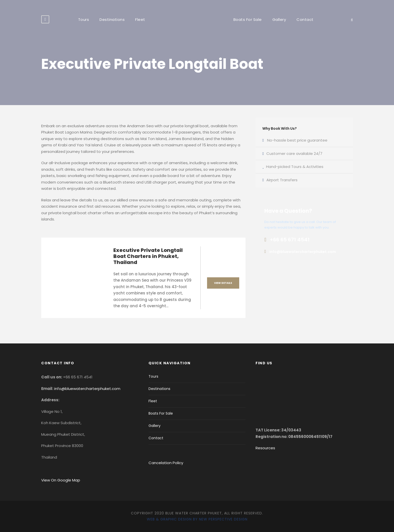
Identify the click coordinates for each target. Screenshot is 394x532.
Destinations (112, 19)
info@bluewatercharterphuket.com (87, 389)
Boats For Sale (248, 19)
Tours (84, 19)
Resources (265, 448)
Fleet (140, 19)
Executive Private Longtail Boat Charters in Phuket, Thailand (148, 256)
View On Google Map (61, 480)
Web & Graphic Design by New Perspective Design (197, 519)
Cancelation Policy (166, 463)
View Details (223, 283)
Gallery (279, 19)
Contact (305, 19)
